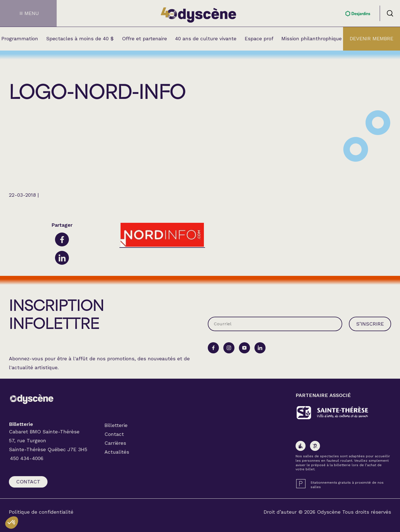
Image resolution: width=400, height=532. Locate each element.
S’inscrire (370, 324)
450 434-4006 (27, 458)
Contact (28, 482)
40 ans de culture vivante (206, 38)
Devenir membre (372, 38)
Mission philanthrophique (312, 38)
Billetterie (116, 425)
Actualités (117, 452)
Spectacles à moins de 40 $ (80, 38)
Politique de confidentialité (41, 512)
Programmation (20, 38)
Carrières (115, 443)
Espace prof (259, 38)
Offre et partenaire (144, 38)
